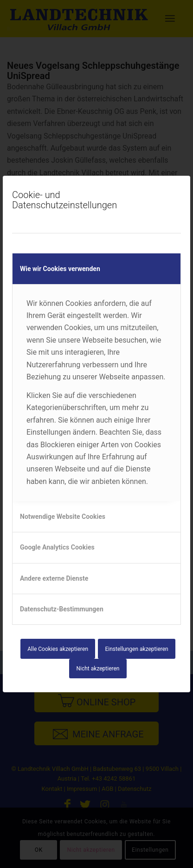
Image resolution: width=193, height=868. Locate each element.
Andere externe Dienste (54, 578)
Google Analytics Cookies (57, 547)
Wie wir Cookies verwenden (60, 269)
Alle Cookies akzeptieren (58, 649)
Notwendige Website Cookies (63, 517)
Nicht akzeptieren (98, 669)
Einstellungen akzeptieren (136, 649)
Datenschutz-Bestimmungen (62, 609)
